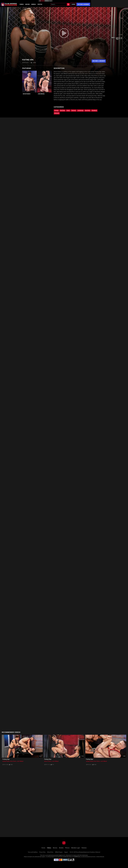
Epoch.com (32, 857)
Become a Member (83, 4)
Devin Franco (27, 94)
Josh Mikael (41, 94)
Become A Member (99, 61)
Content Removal (100, 857)
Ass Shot (88, 110)
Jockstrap (80, 110)
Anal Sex (62, 110)
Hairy (68, 110)
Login (73, 4)
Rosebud (94, 110)
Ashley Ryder (6, 761)
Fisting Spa (6, 759)
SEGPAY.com (77, 857)
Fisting (56, 110)
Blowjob (57, 113)
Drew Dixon (13, 761)
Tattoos (74, 110)
